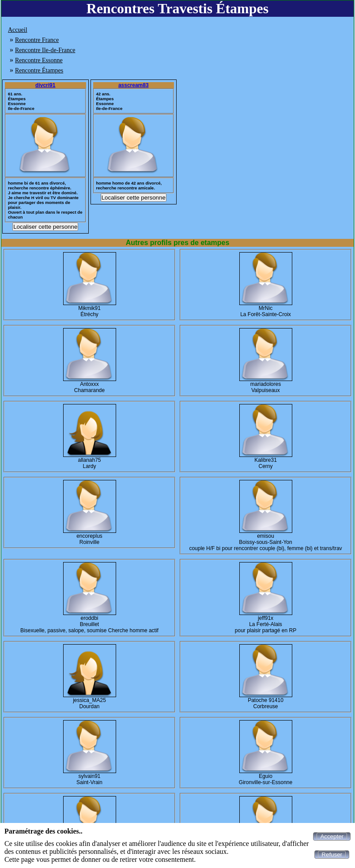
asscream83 (134, 85)
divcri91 (45, 85)
